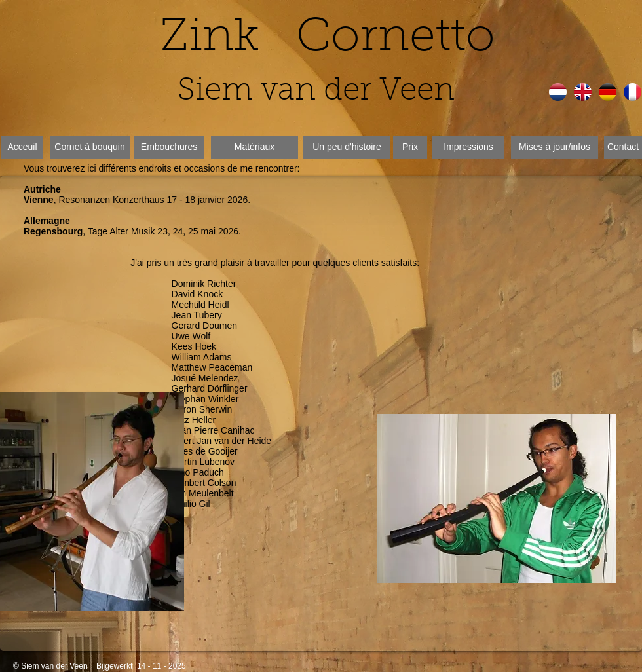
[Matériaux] (255, 147)
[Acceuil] (22, 147)
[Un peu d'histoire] (347, 147)
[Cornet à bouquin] (90, 147)
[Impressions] (468, 147)
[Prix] (410, 147)
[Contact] (623, 147)
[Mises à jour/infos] (555, 147)
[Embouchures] (169, 147)
